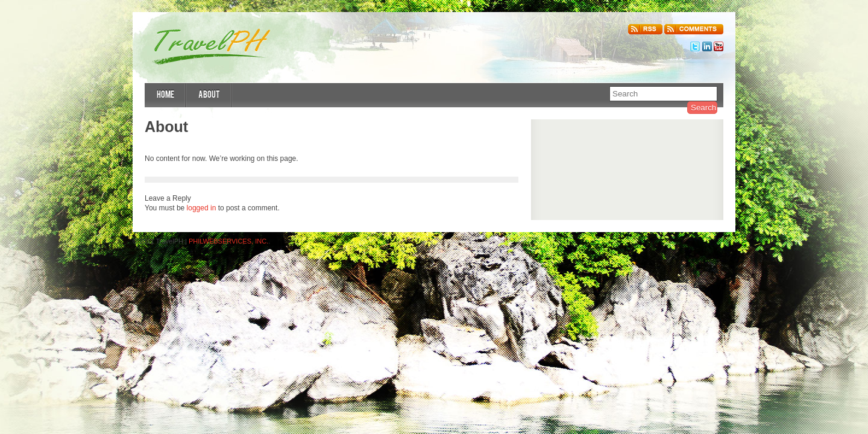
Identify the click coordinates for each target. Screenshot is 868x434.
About (209, 96)
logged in (202, 208)
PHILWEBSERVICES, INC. (228, 241)
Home (165, 96)
